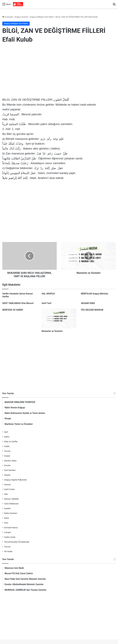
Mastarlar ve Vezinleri (52, 331)
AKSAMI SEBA (88, 303)
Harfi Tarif (46, 303)
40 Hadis (8, 551)
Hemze (7, 484)
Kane (7, 518)
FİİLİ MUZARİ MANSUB (92, 310)
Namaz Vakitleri (12, 499)
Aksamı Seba (10, 461)
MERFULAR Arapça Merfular (95, 294)
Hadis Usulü (10, 537)
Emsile (7, 465)
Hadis (7, 446)
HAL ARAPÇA (48, 294)
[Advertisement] (59, 71)
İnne (6, 523)
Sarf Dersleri (10, 470)
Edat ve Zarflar (11, 441)
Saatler (7, 508)
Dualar (7, 456)
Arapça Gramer (21, 17)
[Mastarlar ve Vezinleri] (59, 318)
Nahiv (7, 437)
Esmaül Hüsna (11, 527)
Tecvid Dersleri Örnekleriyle (17, 542)
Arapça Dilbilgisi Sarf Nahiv (42, 17)
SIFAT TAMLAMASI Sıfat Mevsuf (18, 303)
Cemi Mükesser (11, 504)
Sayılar (7, 475)
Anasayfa (8, 17)
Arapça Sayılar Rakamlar (16, 480)
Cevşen (8, 532)
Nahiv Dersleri (11, 513)
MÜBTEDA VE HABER (13, 310)
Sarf (6, 432)
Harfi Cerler (9, 489)
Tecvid (7, 451)
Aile (6, 494)
